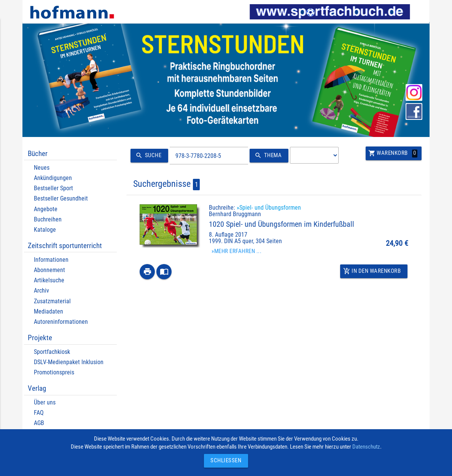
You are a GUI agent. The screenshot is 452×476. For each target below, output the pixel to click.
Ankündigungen (53, 178)
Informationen (51, 260)
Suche (147, 156)
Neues (42, 168)
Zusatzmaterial (52, 301)
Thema (267, 156)
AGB (39, 423)
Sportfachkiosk (52, 352)
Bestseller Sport (53, 188)
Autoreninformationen (61, 322)
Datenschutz (366, 447)
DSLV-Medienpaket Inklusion (69, 362)
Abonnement (49, 270)
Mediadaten (49, 311)
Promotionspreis (54, 372)
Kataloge (45, 230)
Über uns (45, 402)
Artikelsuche (49, 280)
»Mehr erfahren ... (236, 251)
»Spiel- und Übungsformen (269, 208)
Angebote (46, 209)
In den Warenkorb (372, 271)
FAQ (39, 413)
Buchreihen (48, 219)
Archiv (41, 291)
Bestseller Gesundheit (61, 198)
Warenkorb (393, 153)
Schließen (224, 461)
